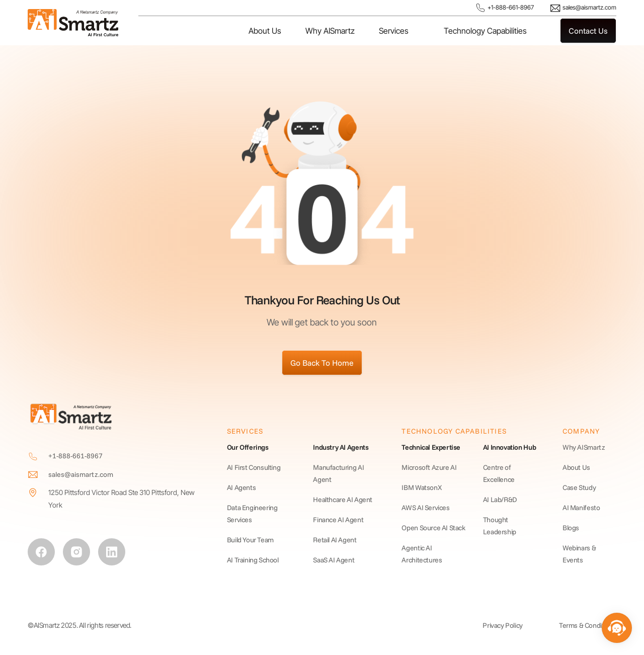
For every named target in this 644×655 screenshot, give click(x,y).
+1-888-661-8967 (504, 8)
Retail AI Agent (335, 540)
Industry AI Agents (341, 447)
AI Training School (253, 560)
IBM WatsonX (421, 487)
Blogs (571, 528)
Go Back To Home (322, 363)
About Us (265, 31)
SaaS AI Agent (334, 560)
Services (394, 31)
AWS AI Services (425, 508)
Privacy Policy (503, 625)
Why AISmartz (330, 31)
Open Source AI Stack (433, 528)
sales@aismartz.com (583, 8)
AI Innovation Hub (509, 447)
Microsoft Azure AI (429, 467)
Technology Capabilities (485, 31)
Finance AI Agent (338, 520)
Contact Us (588, 31)
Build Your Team (250, 540)
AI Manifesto (581, 508)
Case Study (579, 487)
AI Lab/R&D (500, 500)
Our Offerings (248, 447)
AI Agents (242, 487)
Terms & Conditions (588, 625)
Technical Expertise (431, 447)
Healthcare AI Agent (343, 500)
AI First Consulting (254, 467)
